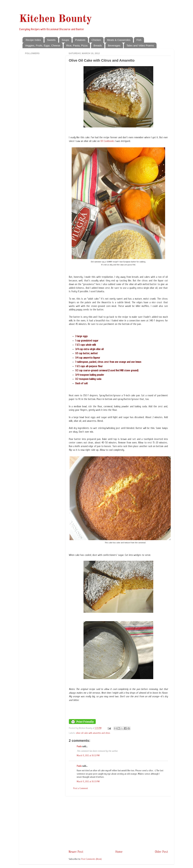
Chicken (96, 40)
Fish (139, 40)
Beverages (114, 45)
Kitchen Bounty (55, 19)
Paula (79, 746)
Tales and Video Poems (140, 45)
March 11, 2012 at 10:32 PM (88, 756)
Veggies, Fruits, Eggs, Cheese (43, 45)
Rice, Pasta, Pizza (77, 45)
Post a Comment (81, 788)
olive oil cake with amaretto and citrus (93, 733)
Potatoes (80, 40)
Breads (98, 45)
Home (119, 852)
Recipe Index (33, 40)
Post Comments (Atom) (91, 859)
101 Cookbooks (107, 141)
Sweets (51, 40)
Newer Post (76, 852)
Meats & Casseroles (119, 40)
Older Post (161, 852)
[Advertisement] (118, 823)
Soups (65, 40)
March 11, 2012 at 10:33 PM (88, 782)
